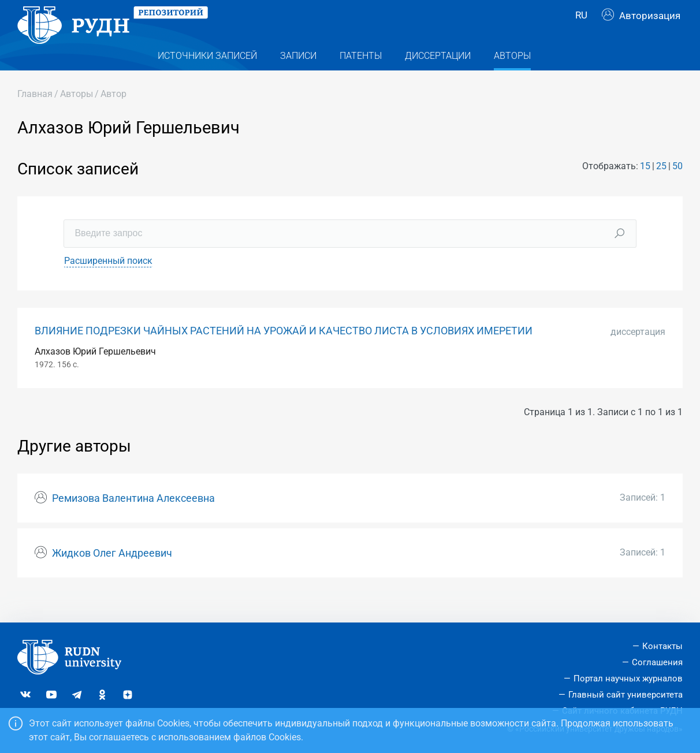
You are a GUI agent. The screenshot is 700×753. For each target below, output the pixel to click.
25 (661, 189)
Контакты (662, 646)
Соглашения (657, 662)
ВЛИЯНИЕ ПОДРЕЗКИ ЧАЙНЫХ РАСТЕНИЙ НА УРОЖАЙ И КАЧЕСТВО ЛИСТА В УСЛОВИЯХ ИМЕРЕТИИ (284, 353)
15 (645, 189)
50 (677, 189)
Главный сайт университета (625, 695)
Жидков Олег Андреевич (112, 575)
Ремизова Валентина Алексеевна (133, 521)
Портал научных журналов (628, 679)
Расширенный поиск (108, 283)
